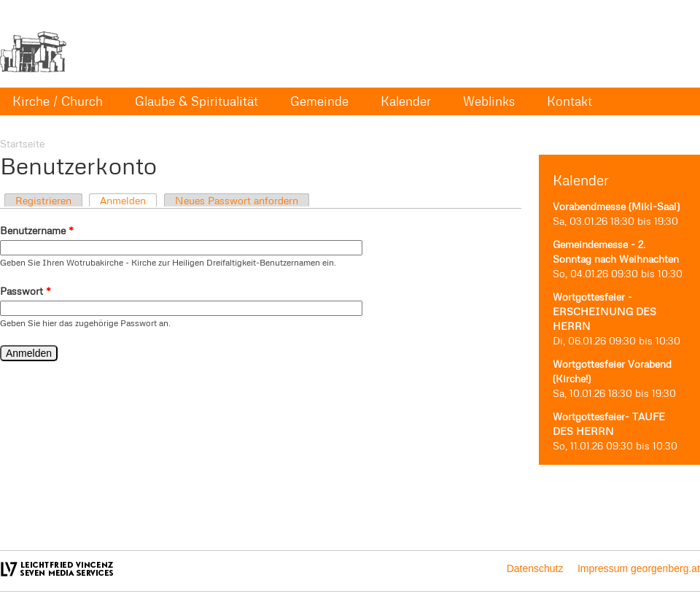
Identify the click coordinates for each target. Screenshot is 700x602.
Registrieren (43, 200)
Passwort (26, 291)
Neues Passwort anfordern (237, 200)
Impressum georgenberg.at (639, 568)
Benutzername (37, 230)
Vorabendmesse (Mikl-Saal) (616, 206)
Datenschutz (535, 568)
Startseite (22, 143)
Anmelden (123, 200)
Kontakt (569, 101)
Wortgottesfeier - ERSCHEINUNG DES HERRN (604, 311)
